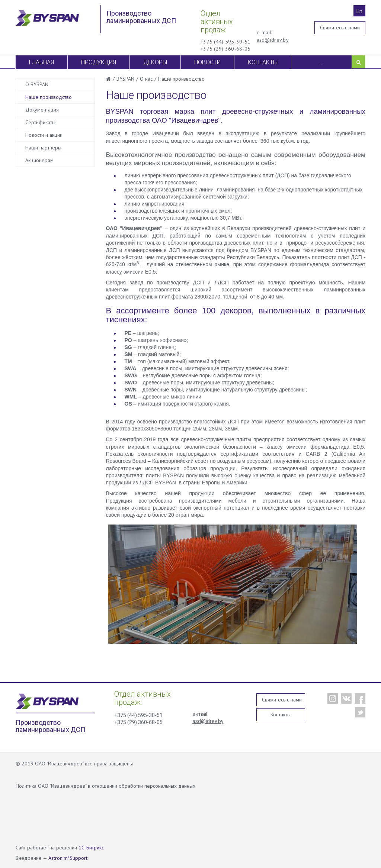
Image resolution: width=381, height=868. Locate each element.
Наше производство (49, 97)
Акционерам (39, 160)
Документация (42, 110)
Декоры (155, 62)
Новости (207, 62)
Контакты (263, 62)
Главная (41, 62)
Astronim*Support (68, 858)
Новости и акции (44, 135)
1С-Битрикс (91, 848)
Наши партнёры (43, 148)
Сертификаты (40, 122)
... (321, 62)
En (359, 11)
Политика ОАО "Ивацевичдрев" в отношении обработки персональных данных (105, 786)
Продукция (99, 62)
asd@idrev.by (273, 40)
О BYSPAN (37, 84)
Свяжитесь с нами (340, 28)
